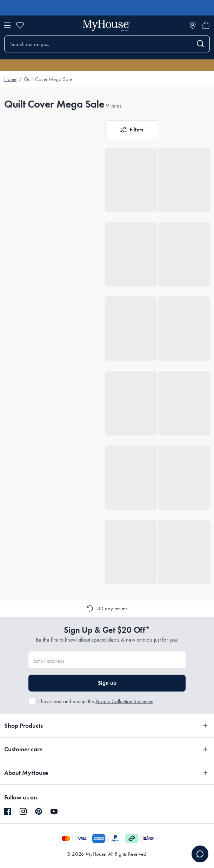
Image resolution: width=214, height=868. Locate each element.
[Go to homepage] (106, 25)
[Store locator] (193, 25)
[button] (131, 130)
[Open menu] (7, 25)
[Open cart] (206, 25)
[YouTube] (54, 811)
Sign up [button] (107, 683)
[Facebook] (8, 812)
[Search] (200, 44)
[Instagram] (23, 812)
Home (10, 79)
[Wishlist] (20, 25)
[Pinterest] (39, 811)
